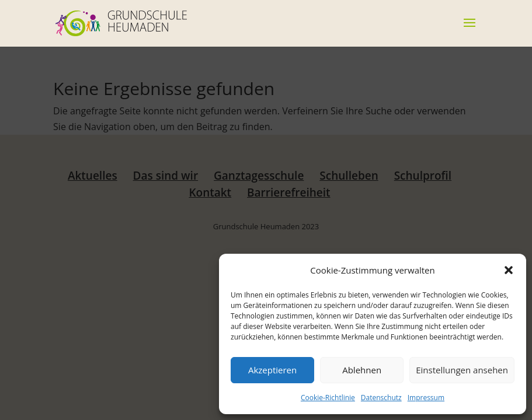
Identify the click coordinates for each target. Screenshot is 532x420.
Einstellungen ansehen (462, 370)
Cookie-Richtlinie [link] (328, 398)
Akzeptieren (272, 370)
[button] (509, 270)
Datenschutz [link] (381, 398)
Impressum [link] (426, 398)
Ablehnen (362, 370)
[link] (121, 22)
